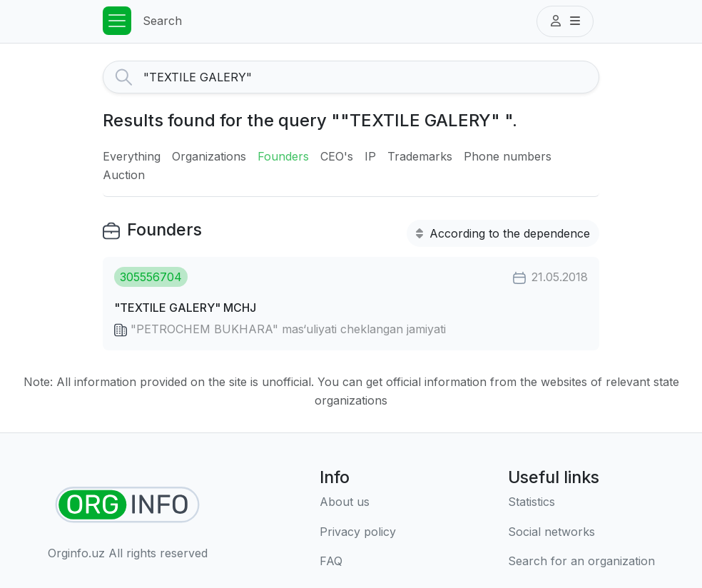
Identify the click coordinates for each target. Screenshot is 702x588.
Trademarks (420, 156)
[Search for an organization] (581, 562)
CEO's (337, 156)
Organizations (209, 156)
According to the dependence (503, 233)
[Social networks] (581, 532)
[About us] (358, 502)
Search (162, 21)
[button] (565, 21)
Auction (124, 175)
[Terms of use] (358, 532)
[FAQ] (358, 562)
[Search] (371, 77)
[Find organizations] (127, 505)
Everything (132, 156)
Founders (283, 156)
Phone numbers (508, 156)
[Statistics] (581, 502)
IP (370, 156)
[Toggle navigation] (117, 21)
